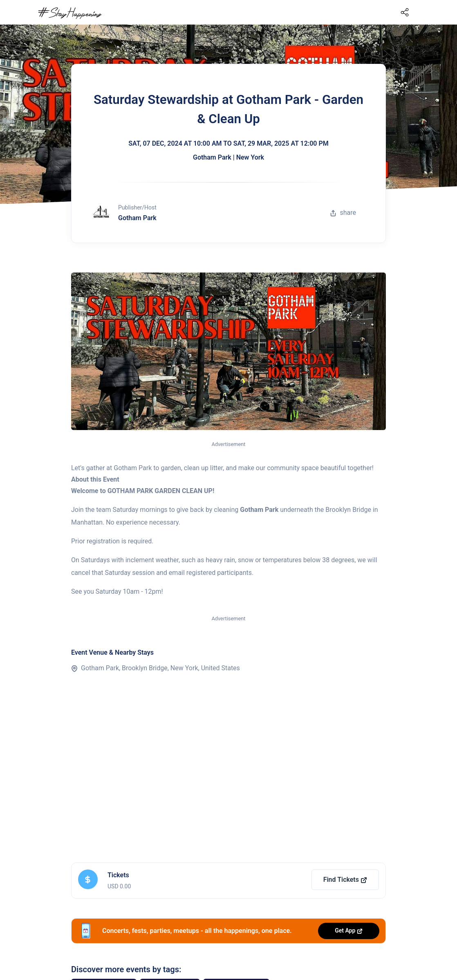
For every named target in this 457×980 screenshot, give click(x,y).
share (343, 213)
